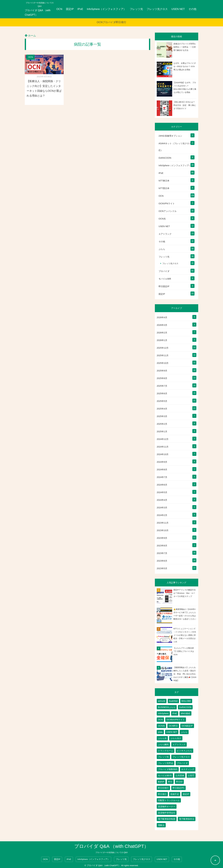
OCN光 (162, 219)
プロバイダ (164, 271)
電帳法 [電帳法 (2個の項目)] (161, 825)
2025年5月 (162, 401)
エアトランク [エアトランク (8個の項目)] (179, 744)
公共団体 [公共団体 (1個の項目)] (180, 775)
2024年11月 (163, 447)
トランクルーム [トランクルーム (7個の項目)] (166, 751)
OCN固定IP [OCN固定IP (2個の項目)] (187, 726)
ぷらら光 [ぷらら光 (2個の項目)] (162, 738)
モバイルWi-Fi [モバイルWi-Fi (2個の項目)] (165, 775)
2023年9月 (162, 538)
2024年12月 (163, 439)
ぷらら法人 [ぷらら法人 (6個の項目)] (176, 738)
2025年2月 (162, 424)
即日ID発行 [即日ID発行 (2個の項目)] (163, 788)
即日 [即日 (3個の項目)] (170, 782)
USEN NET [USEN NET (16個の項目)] (172, 732)
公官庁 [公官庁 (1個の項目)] (191, 775)
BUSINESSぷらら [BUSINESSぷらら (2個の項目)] (167, 707)
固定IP (70, 9)
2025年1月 (162, 432)
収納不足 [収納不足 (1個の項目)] (175, 794)
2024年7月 (162, 477)
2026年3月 (162, 325)
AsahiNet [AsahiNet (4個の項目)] (173, 701)
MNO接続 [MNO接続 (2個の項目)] (185, 713)
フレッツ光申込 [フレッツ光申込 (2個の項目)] (166, 763)
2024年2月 (162, 515)
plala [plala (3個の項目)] (160, 732)
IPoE (80, 9)
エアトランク (165, 234)
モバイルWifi (165, 279)
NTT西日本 (164, 188)
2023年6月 (162, 561)
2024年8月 (162, 470)
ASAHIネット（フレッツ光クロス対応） (176, 147)
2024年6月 (162, 485)
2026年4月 (162, 317)
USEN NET (178, 9)
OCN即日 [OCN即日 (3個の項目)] (173, 726)
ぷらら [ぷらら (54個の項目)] (184, 732)
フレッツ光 (136, 9)
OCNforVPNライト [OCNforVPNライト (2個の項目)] (176, 720)
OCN (59, 9)
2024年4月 (162, 500)
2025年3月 (162, 416)
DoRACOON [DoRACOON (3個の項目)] (185, 707)
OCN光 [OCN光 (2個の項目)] (161, 726)
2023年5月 (162, 568)
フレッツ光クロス (157, 9)
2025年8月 (162, 378)
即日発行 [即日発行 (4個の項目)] (162, 794)
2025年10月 (163, 363)
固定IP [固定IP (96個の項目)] (186, 794)
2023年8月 (162, 546)
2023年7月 (162, 553)
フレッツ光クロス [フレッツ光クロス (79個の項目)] (181, 757)
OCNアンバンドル (168, 211)
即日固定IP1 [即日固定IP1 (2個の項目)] (178, 788)
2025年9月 (162, 371)
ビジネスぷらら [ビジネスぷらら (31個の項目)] (184, 751)
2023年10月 (163, 530)
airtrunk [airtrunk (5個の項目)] (162, 701)
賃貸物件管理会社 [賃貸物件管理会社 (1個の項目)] (167, 813)
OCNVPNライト (167, 203)
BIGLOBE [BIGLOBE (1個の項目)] (186, 701)
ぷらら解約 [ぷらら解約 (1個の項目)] (163, 744)
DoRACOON (165, 158)
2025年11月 (163, 355)
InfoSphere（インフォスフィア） (106, 9)
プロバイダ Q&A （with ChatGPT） (38, 13)
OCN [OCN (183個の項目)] (160, 720)
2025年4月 (162, 409)
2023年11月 (163, 523)
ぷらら (162, 249)
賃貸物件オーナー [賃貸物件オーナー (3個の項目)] (167, 807)
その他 (192, 9)
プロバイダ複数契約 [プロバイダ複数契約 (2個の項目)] (168, 769)
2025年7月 (162, 386)
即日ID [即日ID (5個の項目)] (179, 782)
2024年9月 (162, 462)
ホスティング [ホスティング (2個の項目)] (188, 769)
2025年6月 (162, 393)
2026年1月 (162, 340)
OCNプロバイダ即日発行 (112, 22)
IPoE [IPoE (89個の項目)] (175, 713)
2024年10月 (163, 454)
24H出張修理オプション (170, 136)
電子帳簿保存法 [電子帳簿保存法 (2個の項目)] (187, 819)
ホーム (30, 36)
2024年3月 (162, 508)
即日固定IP (164, 286)
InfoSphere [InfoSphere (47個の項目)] (163, 713)
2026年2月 (162, 333)
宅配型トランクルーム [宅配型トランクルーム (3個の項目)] (169, 800)
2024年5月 (162, 492)
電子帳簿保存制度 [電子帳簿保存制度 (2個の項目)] (167, 819)
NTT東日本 (164, 181)
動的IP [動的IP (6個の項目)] (161, 782)
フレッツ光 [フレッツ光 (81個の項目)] (163, 757)
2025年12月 (163, 348)
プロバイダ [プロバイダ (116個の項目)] (182, 763)
